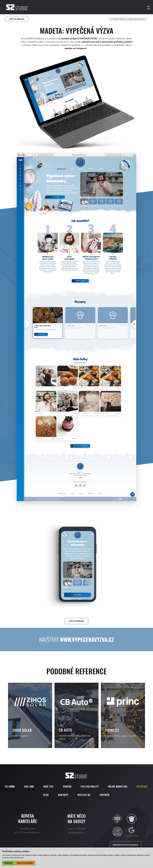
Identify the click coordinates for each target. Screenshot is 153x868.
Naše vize (49, 786)
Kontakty (63, 795)
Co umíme (10, 786)
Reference (123, 19)
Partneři (105, 795)
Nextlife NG (84, 795)
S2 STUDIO (115, 19)
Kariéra (67, 786)
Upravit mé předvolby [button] (25, 863)
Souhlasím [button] (8, 863)
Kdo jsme (29, 786)
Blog (46, 795)
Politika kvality (90, 786)
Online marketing (118, 786)
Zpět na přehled (17, 19)
